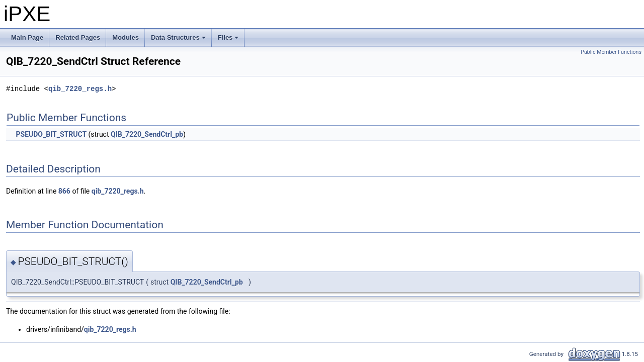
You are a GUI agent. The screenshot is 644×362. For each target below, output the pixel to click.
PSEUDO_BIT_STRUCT (51, 134)
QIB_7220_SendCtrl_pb (147, 134)
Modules (126, 37)
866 (64, 191)
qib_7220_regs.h (80, 89)
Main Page (27, 37)
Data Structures (179, 40)
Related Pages (78, 37)
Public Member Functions (611, 52)
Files (229, 40)
